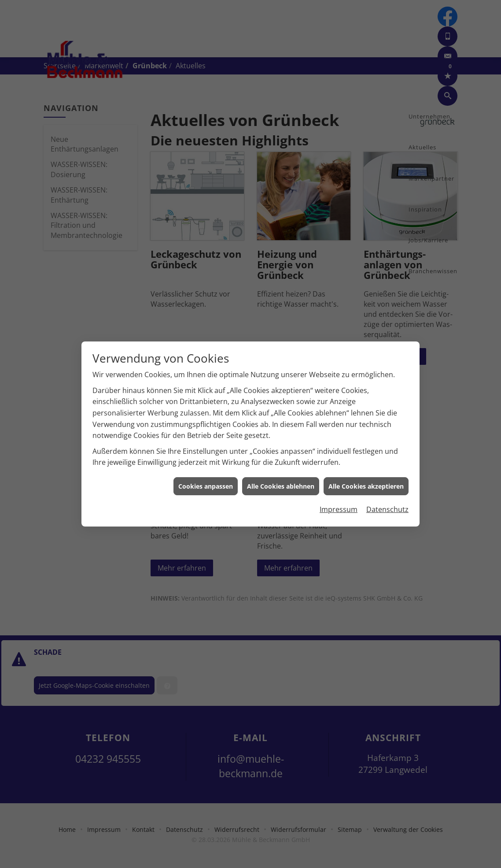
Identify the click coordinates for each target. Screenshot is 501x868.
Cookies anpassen (206, 459)
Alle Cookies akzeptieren (366, 459)
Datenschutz (387, 482)
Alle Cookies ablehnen (281, 459)
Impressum (339, 482)
